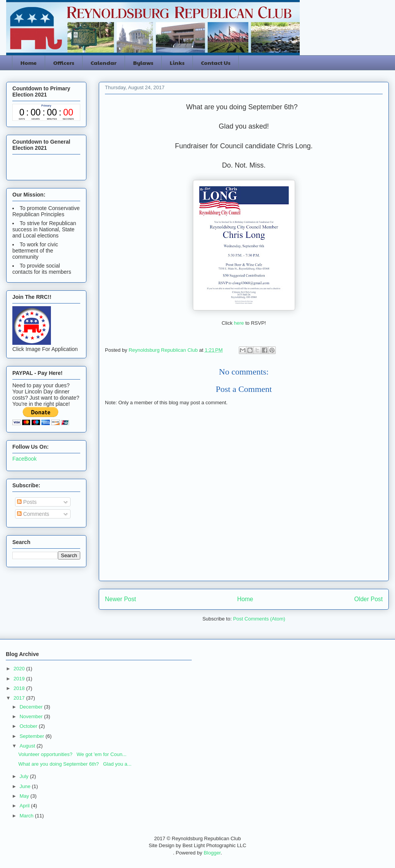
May (25, 796)
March (27, 816)
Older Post (368, 599)
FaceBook (24, 459)
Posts (27, 502)
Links (177, 63)
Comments (33, 514)
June (26, 786)
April (25, 806)
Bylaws (143, 63)
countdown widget (46, 112)
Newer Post (121, 599)
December (32, 707)
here (240, 323)
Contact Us (216, 63)
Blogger (212, 853)
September (33, 736)
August (28, 746)
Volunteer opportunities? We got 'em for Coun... (72, 754)
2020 (20, 669)
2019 (20, 679)
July (25, 776)
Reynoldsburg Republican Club (164, 350)
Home (29, 63)
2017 (20, 698)
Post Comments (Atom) (259, 619)
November (32, 716)
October (29, 726)
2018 (20, 688)
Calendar (104, 63)
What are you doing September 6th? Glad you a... (75, 764)
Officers (64, 63)
